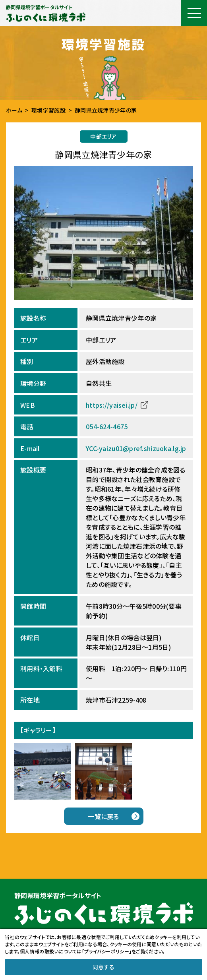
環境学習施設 (48, 110)
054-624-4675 (107, 426)
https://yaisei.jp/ (112, 405)
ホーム (14, 110)
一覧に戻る (103, 816)
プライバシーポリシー (107, 951)
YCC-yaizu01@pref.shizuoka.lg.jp (136, 448)
